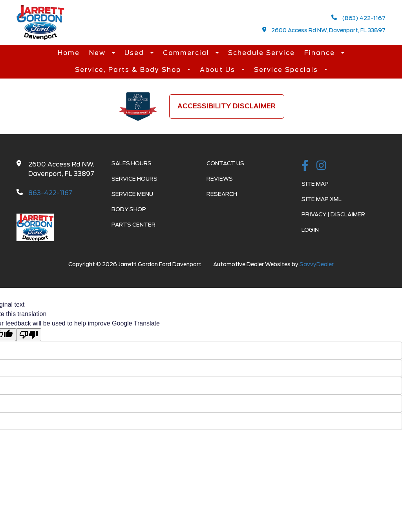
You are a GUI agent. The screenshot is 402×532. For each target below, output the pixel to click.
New (99, 53)
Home (69, 53)
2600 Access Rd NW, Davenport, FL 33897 (324, 30)
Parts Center (133, 225)
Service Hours (134, 179)
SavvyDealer (317, 264)
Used (135, 53)
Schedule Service (261, 53)
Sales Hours (132, 163)
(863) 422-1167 (358, 18)
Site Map (315, 184)
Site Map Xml (322, 199)
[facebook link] (305, 166)
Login (310, 230)
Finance (321, 53)
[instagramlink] (321, 166)
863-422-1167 (50, 193)
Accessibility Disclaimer (227, 106)
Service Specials (287, 70)
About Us (219, 70)
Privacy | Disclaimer (333, 214)
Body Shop (129, 209)
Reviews (220, 179)
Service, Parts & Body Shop (129, 70)
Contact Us (225, 163)
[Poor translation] (29, 335)
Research (222, 194)
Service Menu (132, 194)
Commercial (187, 53)
